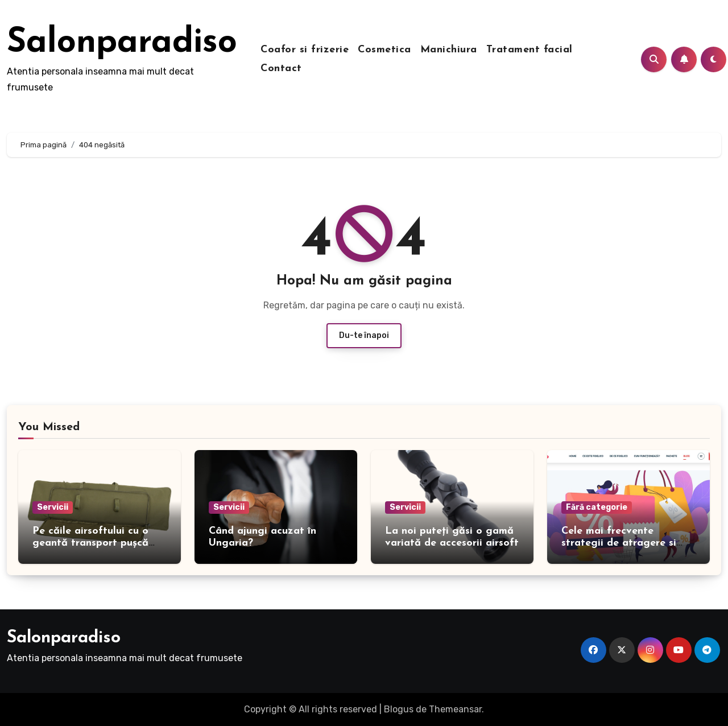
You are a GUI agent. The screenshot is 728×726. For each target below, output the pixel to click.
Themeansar (455, 709)
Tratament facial (530, 50)
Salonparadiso (122, 43)
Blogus (399, 709)
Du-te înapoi (364, 335)
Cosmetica (384, 50)
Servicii (53, 507)
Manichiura (449, 50)
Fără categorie (597, 507)
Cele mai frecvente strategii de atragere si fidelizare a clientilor (619, 543)
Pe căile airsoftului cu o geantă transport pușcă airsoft (90, 543)
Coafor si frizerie (305, 50)
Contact (281, 69)
